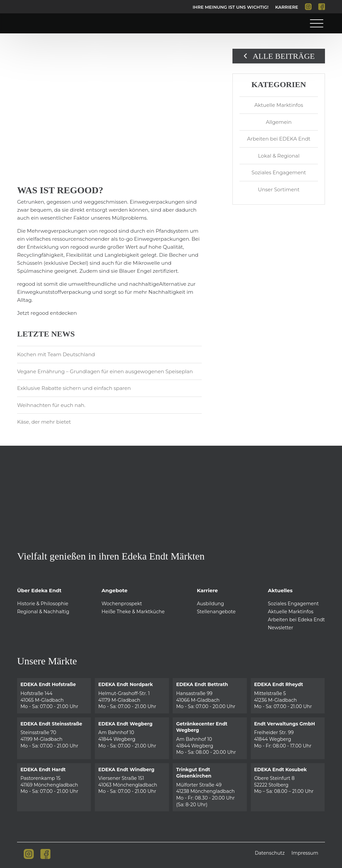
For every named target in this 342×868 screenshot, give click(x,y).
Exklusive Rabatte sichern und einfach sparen (74, 388)
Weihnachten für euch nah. (51, 405)
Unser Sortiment (279, 189)
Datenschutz (270, 853)
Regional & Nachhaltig (43, 612)
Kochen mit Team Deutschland (56, 354)
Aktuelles (280, 590)
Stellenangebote (216, 612)
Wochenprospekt (122, 604)
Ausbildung (210, 604)
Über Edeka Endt (39, 590)
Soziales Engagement (279, 172)
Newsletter (281, 628)
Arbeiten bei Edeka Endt (296, 620)
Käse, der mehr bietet (44, 422)
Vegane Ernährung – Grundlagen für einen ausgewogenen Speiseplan (105, 371)
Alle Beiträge (279, 56)
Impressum (305, 853)
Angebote (115, 590)
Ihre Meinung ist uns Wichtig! (231, 7)
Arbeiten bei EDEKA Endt (279, 139)
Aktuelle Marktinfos (279, 105)
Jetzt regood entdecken (47, 313)
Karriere (287, 7)
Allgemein (279, 122)
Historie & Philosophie (43, 604)
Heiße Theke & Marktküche (133, 612)
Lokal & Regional (279, 156)
